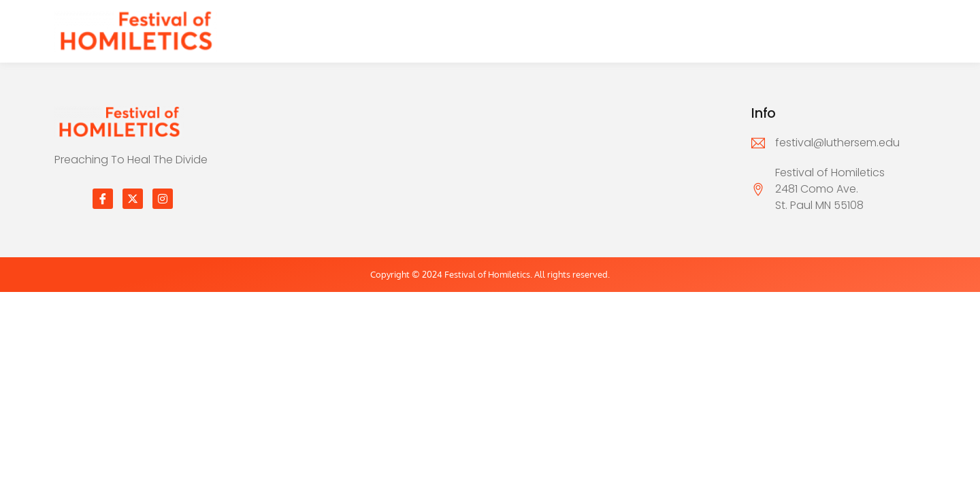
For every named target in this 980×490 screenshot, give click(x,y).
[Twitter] (133, 199)
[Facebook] (103, 199)
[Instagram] (163, 199)
